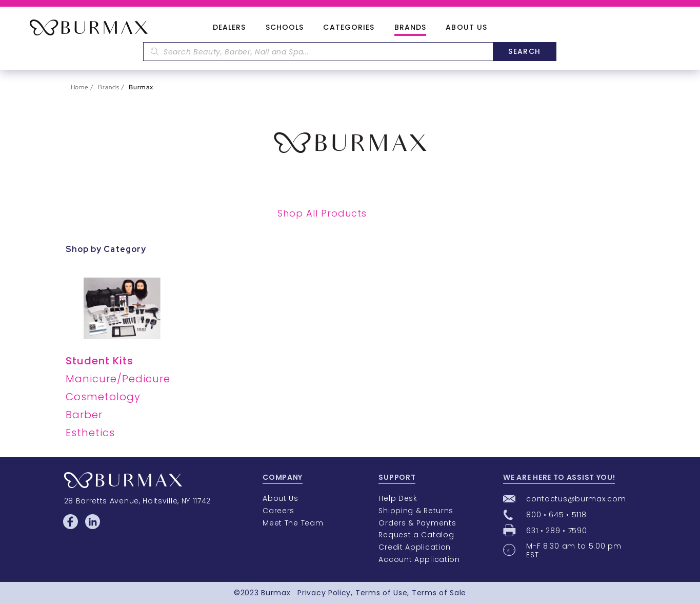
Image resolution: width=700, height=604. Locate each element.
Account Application (419, 559)
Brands (411, 28)
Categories (349, 28)
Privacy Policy (324, 593)
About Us (466, 28)
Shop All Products (322, 213)
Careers (278, 511)
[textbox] (318, 52)
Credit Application (415, 547)
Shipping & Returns (416, 511)
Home (80, 87)
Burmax (276, 593)
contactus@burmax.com (576, 499)
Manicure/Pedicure (118, 379)
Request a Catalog (416, 535)
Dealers (229, 28)
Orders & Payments (417, 523)
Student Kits (99, 361)
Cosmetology (103, 397)
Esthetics (90, 433)
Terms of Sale (439, 593)
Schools (285, 28)
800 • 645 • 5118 (556, 515)
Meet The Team (293, 523)
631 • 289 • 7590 (556, 531)
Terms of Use (381, 593)
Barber (84, 415)
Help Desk (398, 498)
